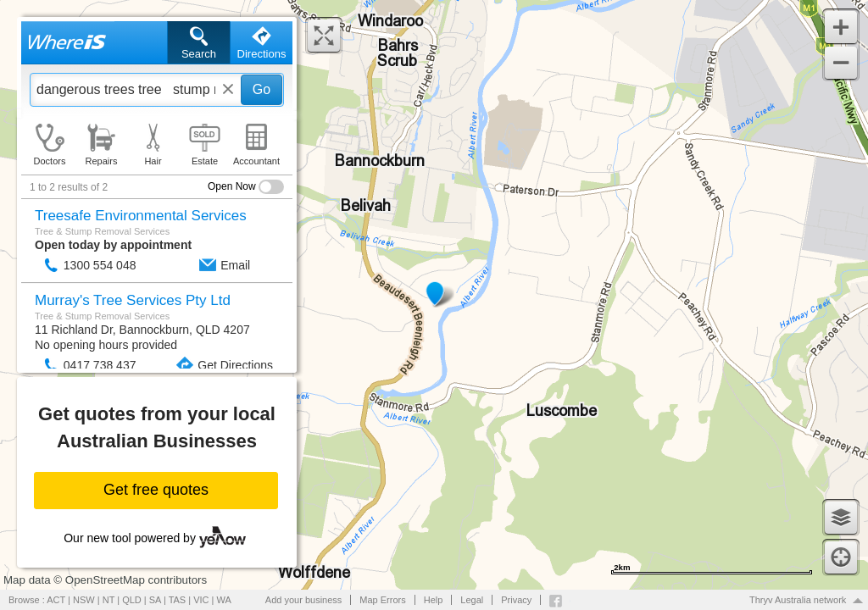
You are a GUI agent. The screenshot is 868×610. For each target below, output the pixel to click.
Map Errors (382, 600)
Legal (472, 600)
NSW (84, 600)
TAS (178, 600)
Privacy (516, 600)
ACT (56, 600)
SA (155, 600)
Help (434, 600)
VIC (201, 600)
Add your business (304, 600)
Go (262, 89)
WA (224, 600)
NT (108, 600)
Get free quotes (156, 490)
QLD (132, 600)
